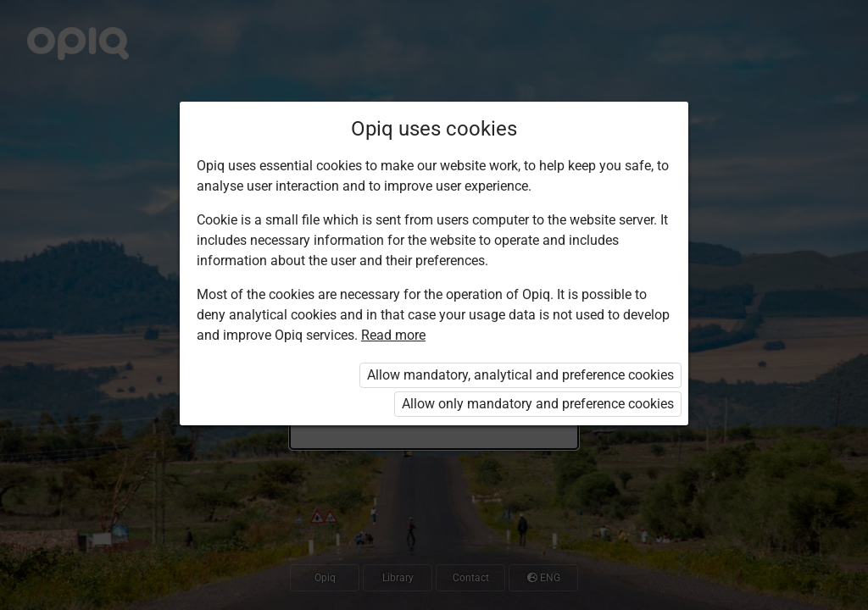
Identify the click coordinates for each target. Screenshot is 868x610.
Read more (393, 335)
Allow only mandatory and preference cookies (538, 404)
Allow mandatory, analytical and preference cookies (520, 375)
